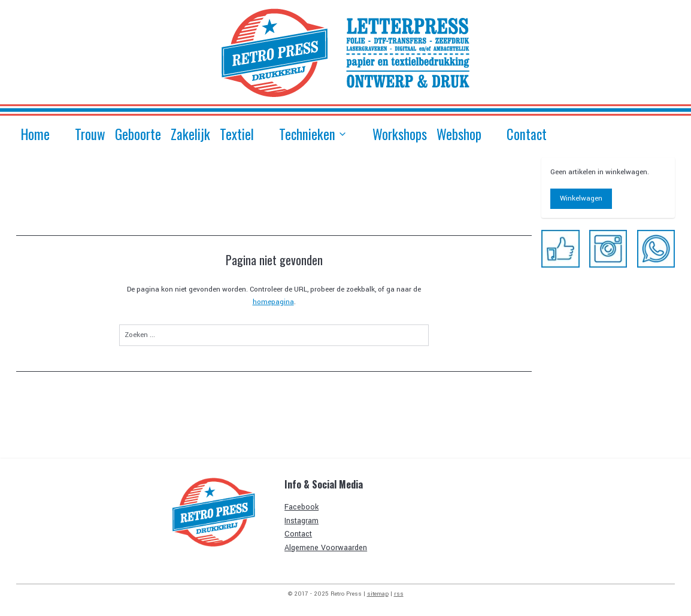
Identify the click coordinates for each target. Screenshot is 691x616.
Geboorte (138, 134)
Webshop (459, 134)
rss (399, 594)
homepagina (273, 302)
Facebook (301, 507)
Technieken (313, 134)
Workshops (400, 134)
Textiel (237, 134)
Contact (527, 134)
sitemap (378, 594)
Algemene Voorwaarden (326, 548)
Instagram (301, 521)
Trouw (90, 134)
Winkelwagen (581, 198)
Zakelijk (190, 134)
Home (35, 134)
